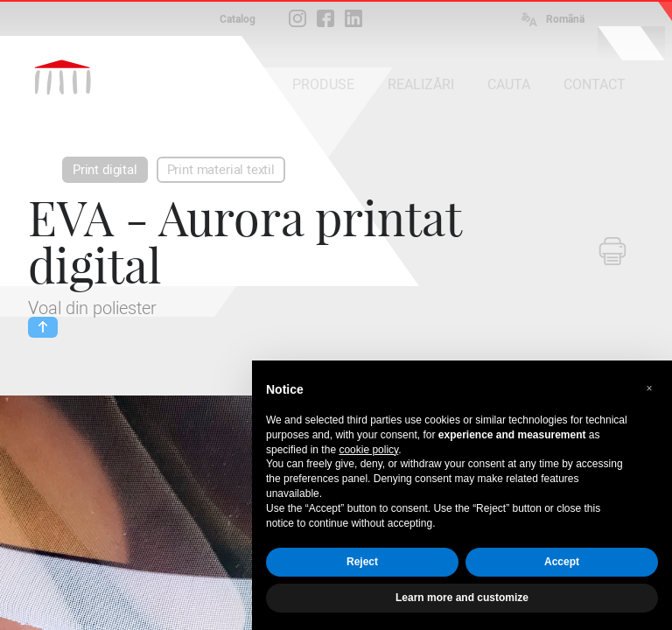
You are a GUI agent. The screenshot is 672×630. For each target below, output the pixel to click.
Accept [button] (562, 562)
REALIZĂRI (421, 84)
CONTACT (595, 84)
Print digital (105, 170)
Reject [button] (362, 562)
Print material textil (221, 170)
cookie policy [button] (368, 450)
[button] (649, 388)
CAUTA (509, 84)
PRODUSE (323, 84)
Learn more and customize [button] (462, 598)
